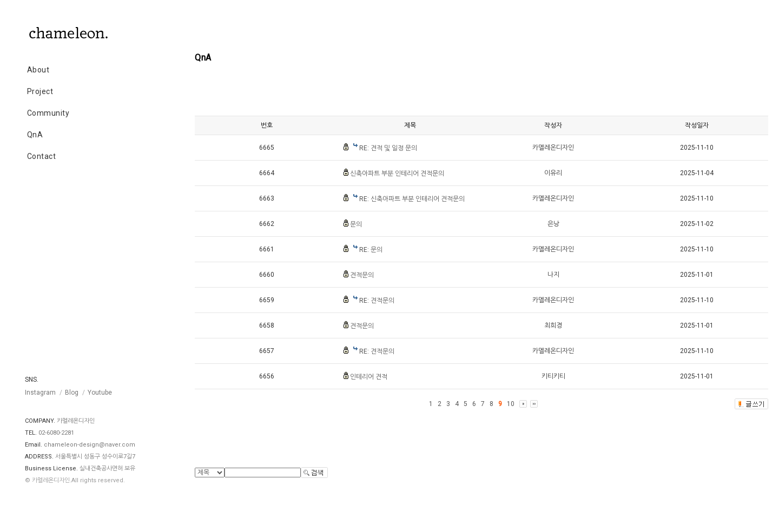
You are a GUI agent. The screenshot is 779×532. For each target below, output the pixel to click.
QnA (35, 135)
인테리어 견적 (369, 377)
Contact (42, 156)
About (38, 70)
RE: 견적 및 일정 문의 (388, 148)
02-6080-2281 (56, 433)
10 (511, 404)
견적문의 (362, 275)
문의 (356, 224)
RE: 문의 (371, 250)
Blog (72, 393)
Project (40, 91)
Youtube (100, 393)
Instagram (40, 393)
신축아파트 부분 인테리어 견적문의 (397, 174)
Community (48, 113)
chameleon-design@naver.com (90, 445)
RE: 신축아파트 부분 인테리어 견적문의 (412, 199)
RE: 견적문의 (377, 301)
